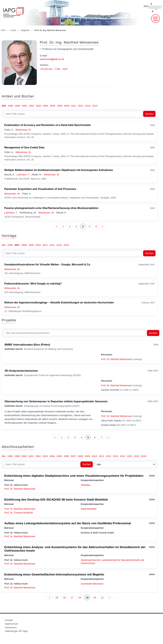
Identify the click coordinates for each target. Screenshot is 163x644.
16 (64, 597)
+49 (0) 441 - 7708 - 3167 (54, 69)
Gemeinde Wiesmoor (92, 584)
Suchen (149, 114)
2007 (17, 245)
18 (80, 597)
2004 (46, 106)
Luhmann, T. (23, 175)
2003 (39, 106)
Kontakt (9, 620)
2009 (31, 245)
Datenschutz (11, 624)
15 (57, 597)
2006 (60, 106)
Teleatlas (85, 485)
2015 (95, 106)
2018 (144, 456)
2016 (66, 245)
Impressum (11, 627)
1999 (10, 106)
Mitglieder (25, 30)
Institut (13, 30)
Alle (4, 106)
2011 (74, 106)
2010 (38, 245)
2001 (25, 106)
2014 (88, 106)
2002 (32, 106)
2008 (67, 106)
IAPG (3, 30)
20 (95, 597)
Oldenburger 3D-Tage (16, 631)
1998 (10, 456)
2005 (53, 106)
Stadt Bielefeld (89, 509)
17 (72, 597)
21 (102, 597)
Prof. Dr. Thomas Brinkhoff (18, 513)
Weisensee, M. (23, 130)
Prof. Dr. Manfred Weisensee (116, 359)
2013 (81, 106)
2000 (17, 106)
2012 (52, 245)
